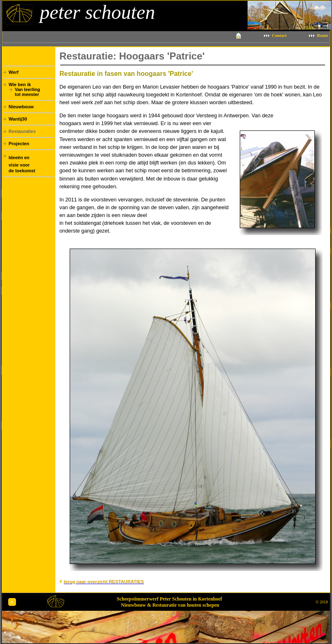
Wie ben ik (20, 84)
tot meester (27, 94)
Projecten (19, 144)
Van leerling (27, 89)
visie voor (19, 165)
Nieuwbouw (21, 107)
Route (322, 35)
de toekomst (22, 171)
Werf (14, 72)
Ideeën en (19, 158)
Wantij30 (18, 119)
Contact (279, 35)
